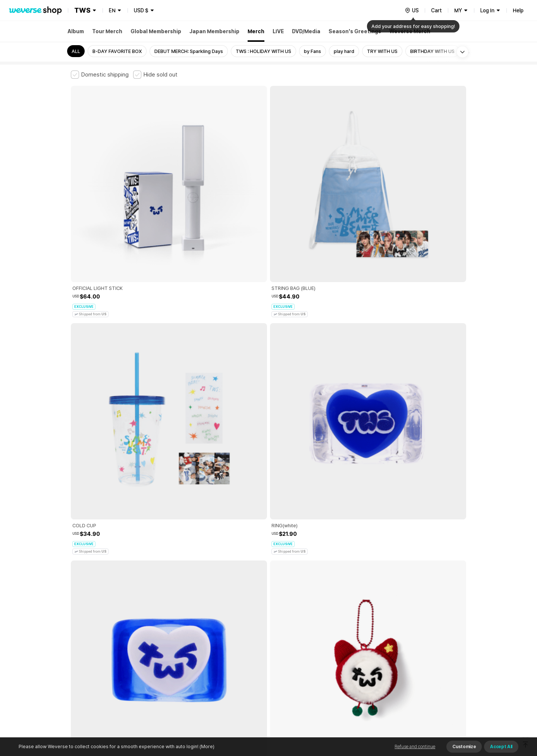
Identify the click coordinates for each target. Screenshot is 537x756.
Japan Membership (214, 31)
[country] (412, 10)
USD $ (141, 10)
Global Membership (156, 31)
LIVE (278, 31)
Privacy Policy (304, 631)
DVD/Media (306, 31)
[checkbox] (100, 75)
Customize (464, 747)
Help (518, 10)
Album (76, 31)
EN (112, 10)
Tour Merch (107, 31)
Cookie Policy (342, 631)
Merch (256, 31)
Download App (447, 708)
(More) (206, 746)
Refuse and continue (415, 747)
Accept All (501, 747)
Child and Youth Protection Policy (245, 631)
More (268, 579)
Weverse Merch (410, 31)
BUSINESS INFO (197, 664)
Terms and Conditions (92, 631)
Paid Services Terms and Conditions (162, 631)
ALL (76, 51)
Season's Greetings (355, 31)
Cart (436, 10)
